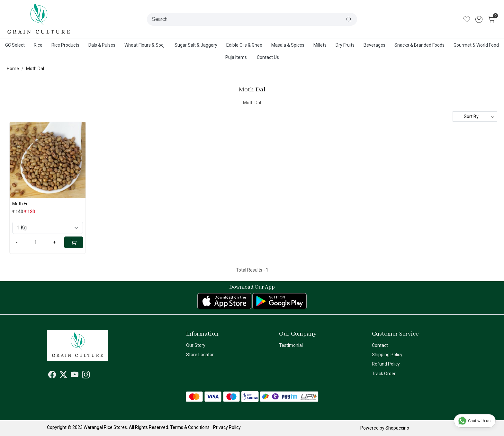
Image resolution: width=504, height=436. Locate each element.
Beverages (374, 45)
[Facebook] (52, 376)
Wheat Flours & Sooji (145, 45)
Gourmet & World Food (476, 45)
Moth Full (21, 204)
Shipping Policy (387, 355)
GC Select (15, 45)
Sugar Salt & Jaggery (196, 45)
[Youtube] (75, 376)
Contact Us (268, 57)
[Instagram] (86, 376)
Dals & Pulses (102, 45)
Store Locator (200, 355)
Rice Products (65, 45)
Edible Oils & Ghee (244, 45)
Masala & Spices (288, 45)
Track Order (384, 374)
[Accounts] (479, 19)
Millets (320, 45)
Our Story (196, 345)
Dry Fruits (345, 45)
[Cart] (74, 242)
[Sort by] (475, 116)
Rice (38, 45)
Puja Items (236, 57)
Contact (380, 345)
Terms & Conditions (190, 427)
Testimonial (291, 345)
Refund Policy (386, 364)
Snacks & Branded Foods (419, 45)
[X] (63, 376)
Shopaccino (397, 428)
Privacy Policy (227, 427)
